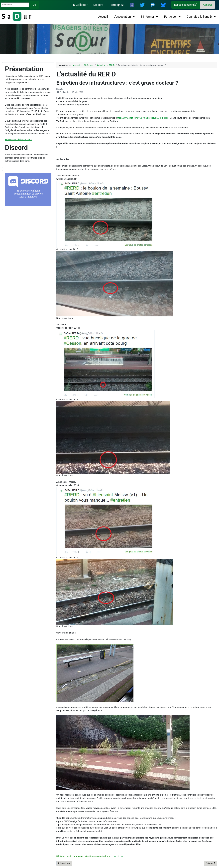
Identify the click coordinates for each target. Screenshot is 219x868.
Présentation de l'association (19, 139)
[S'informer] (156, 17)
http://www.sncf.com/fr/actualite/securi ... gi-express (143, 118)
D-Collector (80, 5)
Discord (98, 5)
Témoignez (116, 5)
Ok (34, 5)
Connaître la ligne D (199, 17)
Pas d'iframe (28, 190)
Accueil (103, 17)
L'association (122, 17)
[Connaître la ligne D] (214, 17)
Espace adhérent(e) (186, 5)
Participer (170, 17)
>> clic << (118, 856)
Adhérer (208, 5)
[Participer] (179, 17)
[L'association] (133, 17)
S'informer (147, 17)
